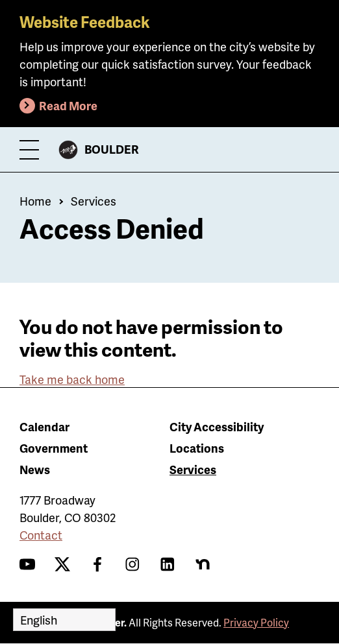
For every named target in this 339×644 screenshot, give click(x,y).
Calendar (44, 426)
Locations (197, 448)
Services (94, 201)
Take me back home (72, 379)
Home (35, 201)
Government (54, 448)
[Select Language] (64, 620)
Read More (68, 105)
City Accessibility (217, 426)
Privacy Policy (256, 622)
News (35, 469)
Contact (41, 535)
